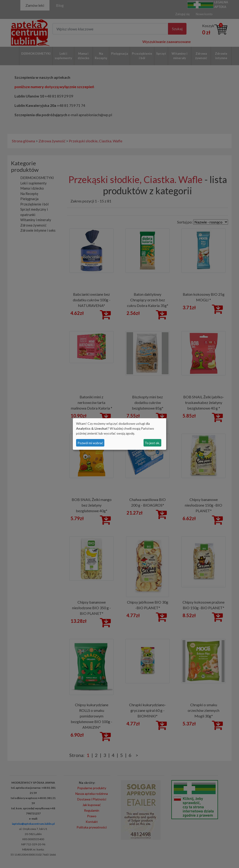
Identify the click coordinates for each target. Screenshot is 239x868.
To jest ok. (152, 443)
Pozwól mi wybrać (90, 443)
